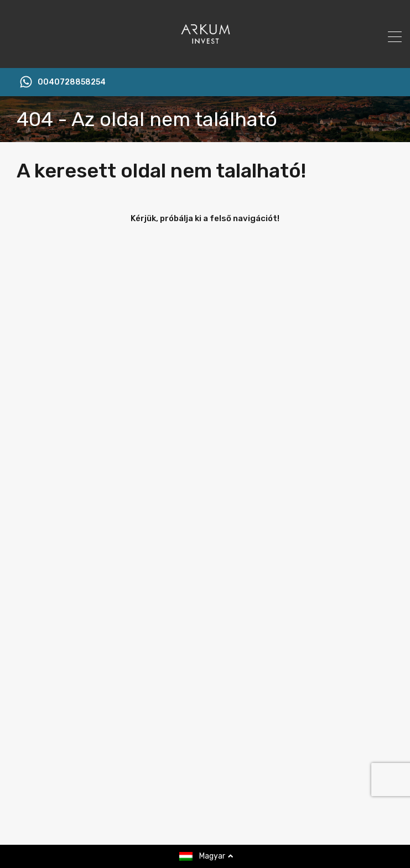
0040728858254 (72, 82)
